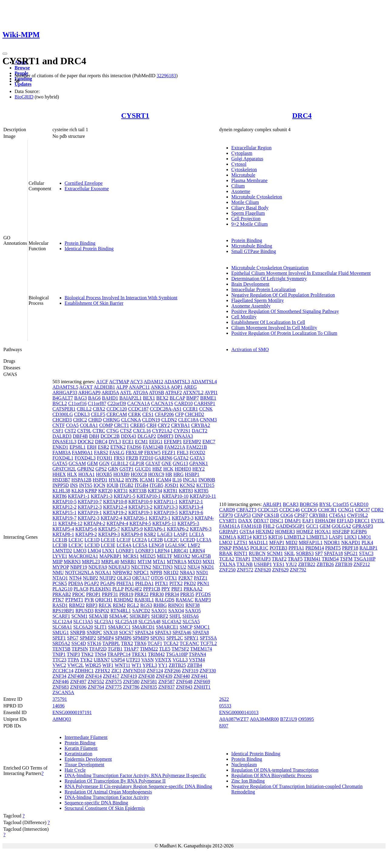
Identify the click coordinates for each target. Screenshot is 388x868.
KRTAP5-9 (132, 529)
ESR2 (104, 447)
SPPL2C (175, 638)
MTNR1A (177, 562)
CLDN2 (169, 420)
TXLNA (227, 564)
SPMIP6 (123, 638)
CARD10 (183, 403)
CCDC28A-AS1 (166, 409)
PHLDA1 (144, 583)
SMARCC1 (119, 627)
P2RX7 (185, 578)
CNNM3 (208, 420)
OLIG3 (124, 578)
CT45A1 (337, 515)
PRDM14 (314, 548)
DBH (94, 436)
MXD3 (194, 562)
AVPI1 (211, 392)
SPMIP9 (141, 638)
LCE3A (204, 540)
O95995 (306, 719)
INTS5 (86, 485)
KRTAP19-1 (90, 512)
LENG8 (156, 545)
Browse (22, 68)
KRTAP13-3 (166, 507)
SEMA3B (98, 616)
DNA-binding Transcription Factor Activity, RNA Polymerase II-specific (135, 775)
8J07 (224, 726)
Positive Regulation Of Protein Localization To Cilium (284, 333)
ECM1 (141, 442)
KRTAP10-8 (115, 502)
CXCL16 (142, 431)
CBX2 (99, 409)
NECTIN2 (141, 567)
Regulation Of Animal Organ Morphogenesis (108, 792)
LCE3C (76, 545)
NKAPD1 (351, 542)
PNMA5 (241, 548)
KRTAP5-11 (164, 523)
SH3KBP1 (140, 616)
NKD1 (207, 567)
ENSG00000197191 (72, 712)
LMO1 (365, 537)
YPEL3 (150, 665)
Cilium (238, 186)
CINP (257, 515)
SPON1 (158, 638)
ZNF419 (129, 676)
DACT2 (199, 431)
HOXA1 (86, 474)
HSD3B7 (61, 480)
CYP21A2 (162, 431)
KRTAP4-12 (70, 523)
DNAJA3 (184, 436)
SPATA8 (201, 632)
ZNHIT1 (202, 687)
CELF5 (98, 414)
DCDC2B (110, 436)
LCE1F (124, 540)
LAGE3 (165, 534)
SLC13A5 (83, 622)
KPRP (91, 491)
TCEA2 (171, 643)
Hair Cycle (75, 770)
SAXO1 (159, 611)
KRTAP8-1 (63, 534)
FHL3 (182, 452)
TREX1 (139, 654)
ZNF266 (172, 671)
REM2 (119, 605)
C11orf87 (97, 403)
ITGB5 (156, 485)
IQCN (99, 485)
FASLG (117, 452)
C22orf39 (117, 403)
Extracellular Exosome (87, 189)
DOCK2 (86, 442)
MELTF (165, 556)
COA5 (72, 425)
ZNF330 (208, 671)
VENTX (163, 660)
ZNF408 (76, 676)
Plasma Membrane (249, 180)
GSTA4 (247, 532)
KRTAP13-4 (191, 507)
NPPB (156, 572)
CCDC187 (139, 409)
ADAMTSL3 (177, 382)
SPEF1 (59, 638)
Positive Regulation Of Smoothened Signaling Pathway (285, 311)
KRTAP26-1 (136, 518)
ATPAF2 (174, 392)
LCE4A (124, 545)
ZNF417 (111, 676)
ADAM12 (154, 382)
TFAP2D (98, 649)
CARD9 (227, 510)
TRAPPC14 (119, 654)
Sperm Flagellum (248, 213)
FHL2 (269, 526)
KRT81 (171, 491)
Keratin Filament (81, 748)
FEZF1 (169, 452)
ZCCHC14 (63, 671)
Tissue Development (84, 765)
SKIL (289, 553)
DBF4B (80, 436)
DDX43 (129, 436)
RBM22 (77, 605)
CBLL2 (84, 409)
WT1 (137, 665)
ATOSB (156, 392)
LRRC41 (180, 551)
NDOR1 (332, 542)
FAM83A (62, 452)
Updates (23, 84)
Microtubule (243, 175)
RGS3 (146, 605)
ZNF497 (78, 682)
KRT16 (275, 537)
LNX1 (108, 551)
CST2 (70, 431)
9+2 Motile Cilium (249, 224)
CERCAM (117, 414)
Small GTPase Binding (254, 251)
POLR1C (259, 548)
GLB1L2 (119, 463)
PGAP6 (108, 583)
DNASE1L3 (64, 442)
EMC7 (209, 442)
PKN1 (203, 583)
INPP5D (61, 485)
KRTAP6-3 (201, 529)
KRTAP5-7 (109, 529)
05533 (225, 706)
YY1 (163, 665)
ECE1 (128, 442)
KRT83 (186, 491)
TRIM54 (330, 559)
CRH (152, 425)
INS (74, 485)
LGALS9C (176, 545)
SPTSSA (208, 638)
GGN (104, 463)
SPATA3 (163, 632)
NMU (58, 572)
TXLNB (244, 564)
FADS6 (134, 447)
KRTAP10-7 (90, 502)
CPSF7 (301, 515)
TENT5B (62, 649)
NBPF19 (79, 567)
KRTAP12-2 (65, 507)
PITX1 (162, 583)
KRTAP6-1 (155, 529)
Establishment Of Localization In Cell (268, 322)
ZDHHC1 (84, 671)
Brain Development (250, 284)
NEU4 (194, 567)
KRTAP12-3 (90, 507)
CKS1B (272, 515)
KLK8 (78, 491)
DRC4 (302, 115)
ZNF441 (199, 676)
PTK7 (58, 600)
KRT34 (155, 491)
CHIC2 (80, 420)
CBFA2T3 (246, 510)
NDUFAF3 (119, 567)
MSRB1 (128, 562)
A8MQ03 (62, 719)
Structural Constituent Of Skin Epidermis (105, 808)
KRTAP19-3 (141, 512)
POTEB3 (278, 548)
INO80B (207, 480)
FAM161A (229, 526)
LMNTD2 (62, 551)
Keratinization (79, 754)
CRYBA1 (180, 425)
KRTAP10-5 (65, 502)
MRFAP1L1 (311, 542)
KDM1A (228, 537)
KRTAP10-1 (149, 496)
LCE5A (140, 545)
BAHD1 (110, 398)
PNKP (225, 548)
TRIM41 (312, 559)
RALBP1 (369, 548)
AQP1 (177, 387)
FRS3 (119, 458)
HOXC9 (156, 474)
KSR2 (150, 534)
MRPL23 (91, 562)
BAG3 (81, 398)
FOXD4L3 (85, 458)
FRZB (132, 458)
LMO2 (226, 542)
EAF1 (308, 521)
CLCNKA (131, 420)
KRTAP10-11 (203, 496)
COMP (106, 425)
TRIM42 (156, 654)
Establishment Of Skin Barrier (94, 303)
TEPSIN (80, 649)
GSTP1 (127, 469)
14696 (59, 706)
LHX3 (351, 537)
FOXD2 (197, 452)
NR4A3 (187, 572)
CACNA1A (139, 403)
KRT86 (60, 496)
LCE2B (155, 540)
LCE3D (92, 545)
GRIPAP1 (229, 532)
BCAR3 (291, 504)
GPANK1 (199, 463)
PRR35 (187, 594)
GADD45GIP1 (290, 526)
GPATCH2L (64, 469)
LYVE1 (60, 556)
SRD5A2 (61, 643)
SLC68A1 (62, 627)
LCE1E (108, 540)
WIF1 (108, 665)
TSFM (346, 559)
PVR (89, 600)
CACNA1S (162, 403)
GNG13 (181, 463)
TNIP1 (59, 654)
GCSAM (77, 463)
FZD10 (146, 458)
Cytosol (239, 164)
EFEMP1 (173, 442)
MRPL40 (110, 562)
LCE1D (92, 540)
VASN (148, 660)
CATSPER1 (64, 409)
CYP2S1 (182, 431)
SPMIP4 (105, 638)
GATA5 (60, 463)
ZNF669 (202, 682)
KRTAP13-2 (141, 507)
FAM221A (175, 447)
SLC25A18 (126, 622)
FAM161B (251, 526)
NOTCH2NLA (79, 572)
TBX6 (140, 643)
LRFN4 (162, 551)
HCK (168, 469)
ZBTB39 (344, 564)
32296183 (166, 76)
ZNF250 (227, 570)
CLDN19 (151, 420)
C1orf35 (341, 504)
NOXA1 (103, 572)
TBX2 (127, 643)
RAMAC (185, 600)
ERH (92, 447)
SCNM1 (80, 616)
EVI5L (378, 521)
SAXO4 (176, 611)
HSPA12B (82, 480)
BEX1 (149, 398)
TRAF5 (295, 559)
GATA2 (181, 458)
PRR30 (157, 594)
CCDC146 (289, 510)
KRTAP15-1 (65, 512)
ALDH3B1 (104, 387)
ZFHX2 (102, 671)
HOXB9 (121, 474)
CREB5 (138, 425)
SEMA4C (119, 616)
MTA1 (159, 562)
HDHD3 (183, 469)
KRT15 (260, 537)
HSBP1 (192, 474)
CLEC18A (189, 420)
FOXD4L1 (63, 458)
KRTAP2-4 (112, 518)
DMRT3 (165, 436)
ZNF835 (149, 687)
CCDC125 (268, 510)
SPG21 (351, 553)
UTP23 (133, 660)
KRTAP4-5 (140, 523)
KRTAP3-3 (183, 518)
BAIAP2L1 (131, 398)
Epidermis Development (88, 759)
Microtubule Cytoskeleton (257, 197)
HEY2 (198, 469)
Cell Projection (246, 219)
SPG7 (73, 638)
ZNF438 (146, 676)
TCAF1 (155, 643)
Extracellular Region (251, 148)
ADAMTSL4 (204, 382)
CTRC (99, 431)
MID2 (291, 542)
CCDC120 (117, 409)
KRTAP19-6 (191, 512)
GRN (113, 469)
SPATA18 (333, 553)
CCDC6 (309, 510)
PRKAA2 (193, 589)
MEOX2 (182, 556)
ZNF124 (155, 671)
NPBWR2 (123, 572)
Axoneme (241, 191)
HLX (72, 474)
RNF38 (193, 605)
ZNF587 (166, 682)
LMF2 (194, 545)
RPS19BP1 (63, 611)
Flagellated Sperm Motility (258, 300)
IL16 (177, 480)
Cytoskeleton (244, 170)
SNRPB (78, 632)
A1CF (102, 382)
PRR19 (126, 594)
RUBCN (257, 553)
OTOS (157, 578)
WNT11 (122, 665)
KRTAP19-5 (166, 512)
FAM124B (153, 447)
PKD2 (190, 583)
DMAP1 (293, 521)
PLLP (118, 589)
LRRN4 (197, 551)
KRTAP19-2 (115, 512)
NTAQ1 (60, 578)
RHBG (160, 605)
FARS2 (101, 452)
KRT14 (244, 537)
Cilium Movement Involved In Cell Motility (274, 328)
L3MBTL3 (317, 537)
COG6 (287, 515)
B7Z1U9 (289, 719)
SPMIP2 (88, 638)
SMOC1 (202, 627)
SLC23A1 (104, 622)
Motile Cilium (245, 202)
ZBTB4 (195, 665)
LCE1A (197, 534)
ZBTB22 (307, 564)
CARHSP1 (205, 403)
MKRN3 (72, 562)
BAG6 (95, 398)
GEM (92, 463)
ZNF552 (96, 682)
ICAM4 (164, 480)
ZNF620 (263, 570)
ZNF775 (114, 687)
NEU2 (180, 567)
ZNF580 (131, 682)
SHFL (175, 616)
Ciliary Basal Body (250, 208)
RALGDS (165, 600)
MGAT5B (201, 556)
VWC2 (59, 665)
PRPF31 (110, 594)
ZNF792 (298, 570)
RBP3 (92, 605)
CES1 (148, 414)
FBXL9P (134, 452)
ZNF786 (131, 687)
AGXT (86, 387)
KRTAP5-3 (188, 523)
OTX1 (171, 578)
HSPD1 (100, 480)
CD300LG (63, 414)
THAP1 (243, 559)
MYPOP (61, 567)
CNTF (59, 425)
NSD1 (202, 572)
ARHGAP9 (89, 392)
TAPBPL (111, 643)
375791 (60, 699)
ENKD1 (60, 447)
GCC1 (312, 526)
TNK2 (87, 654)
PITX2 (176, 583)
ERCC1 (362, 521)
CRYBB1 (318, 515)
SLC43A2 (171, 622)
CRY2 (164, 425)
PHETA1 (125, 583)
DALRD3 (62, 436)
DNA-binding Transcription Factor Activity (107, 797)
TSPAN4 (197, 654)
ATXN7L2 (193, 392)
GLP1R (137, 463)
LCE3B (60, 545)
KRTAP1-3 (102, 496)
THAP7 (131, 649)
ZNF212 (362, 564)
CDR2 (377, 510)
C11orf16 (77, 403)
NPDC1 (141, 572)
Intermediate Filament (86, 737)
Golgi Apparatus (247, 159)
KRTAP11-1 (166, 502)
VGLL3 (180, 660)
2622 (224, 699)
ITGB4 (141, 485)
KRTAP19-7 (65, 518)
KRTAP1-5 (125, 496)
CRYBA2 (201, 425)
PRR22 (142, 594)
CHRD (95, 420)
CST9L (84, 431)
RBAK (226, 553)
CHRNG (112, 420)
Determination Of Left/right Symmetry (269, 279)
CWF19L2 (357, 515)
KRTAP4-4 (117, 523)
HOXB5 (104, 474)
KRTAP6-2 (178, 529)
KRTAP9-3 (109, 534)
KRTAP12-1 (191, 502)
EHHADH (325, 521)
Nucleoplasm (244, 765)
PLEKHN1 (100, 589)
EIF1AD (345, 521)
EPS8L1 (77, 447)
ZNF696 (78, 687)
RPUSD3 (85, 611)
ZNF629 (280, 570)
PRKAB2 (62, 594)
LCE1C (76, 540)
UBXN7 (102, 660)
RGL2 (133, 605)
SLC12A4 (62, 622)
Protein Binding (80, 243)
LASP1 (181, 534)
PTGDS (203, 594)
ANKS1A (160, 387)
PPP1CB (152, 589)
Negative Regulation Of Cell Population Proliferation (283, 295)
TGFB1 (115, 649)
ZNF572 (245, 570)
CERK (135, 414)
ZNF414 (93, 676)
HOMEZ (305, 532)
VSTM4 (197, 660)
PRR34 (172, 594)
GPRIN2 (86, 469)
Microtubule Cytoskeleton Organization (270, 268)
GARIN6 (164, 458)
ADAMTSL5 (65, 387)
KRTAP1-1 (79, 496)
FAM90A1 (82, 452)
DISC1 (277, 521)
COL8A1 (89, 425)
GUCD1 (143, 469)
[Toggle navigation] (5, 54)
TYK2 (86, 660)
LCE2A (140, 540)
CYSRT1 (135, 115)
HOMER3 (285, 532)
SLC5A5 (191, 622)
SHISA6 (190, 616)
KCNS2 (187, 485)
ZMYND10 (134, 671)
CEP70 (226, 515)
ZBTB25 (177, 665)
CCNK (206, 409)
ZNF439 (164, 676)
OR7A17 (141, 578)
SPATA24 (144, 632)
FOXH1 (105, 458)
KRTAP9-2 (86, 534)
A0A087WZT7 (234, 719)
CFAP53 (242, 515)
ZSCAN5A (63, 692)
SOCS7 (126, 632)
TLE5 (165, 649)
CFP (179, 414)
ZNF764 (96, 687)
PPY (166, 589)
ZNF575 (114, 682)
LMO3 (80, 551)
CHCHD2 (194, 414)
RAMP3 (203, 600)
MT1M (145, 562)
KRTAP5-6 (86, 529)
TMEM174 (201, 649)
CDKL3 (82, 414)
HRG (179, 474)
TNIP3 (73, 654)
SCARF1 (61, 616)
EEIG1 (156, 442)
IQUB (113, 485)
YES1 (279, 564)
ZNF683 (61, 687)
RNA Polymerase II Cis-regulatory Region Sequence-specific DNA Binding (138, 786)
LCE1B (60, 540)
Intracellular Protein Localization (263, 289)
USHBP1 (263, 564)
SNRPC (94, 632)
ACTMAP (119, 382)
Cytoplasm (242, 153)
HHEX (59, 474)
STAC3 (366, 553)
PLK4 (367, 542)
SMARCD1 (143, 627)
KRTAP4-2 (95, 523)
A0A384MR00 (264, 719)
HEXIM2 (265, 532)
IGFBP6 (359, 532)
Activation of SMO (250, 349)
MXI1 (208, 562)
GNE (167, 463)
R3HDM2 (124, 600)
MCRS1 (131, 556)
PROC (79, 594)
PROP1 (93, 594)
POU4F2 (133, 589)
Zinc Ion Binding (248, 781)
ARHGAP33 (65, 392)
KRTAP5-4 (63, 529)
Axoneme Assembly (251, 306)
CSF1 (58, 431)
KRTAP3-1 (160, 518)
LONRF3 (144, 551)
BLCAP (177, 398)
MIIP (57, 562)
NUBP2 (90, 578)
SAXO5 (193, 611)
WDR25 (93, 665)
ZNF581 (149, 682)
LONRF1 (125, 551)
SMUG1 (61, 632)
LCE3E (108, 545)
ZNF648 (184, 682)
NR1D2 (171, 572)
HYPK (132, 480)
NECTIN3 (163, 567)
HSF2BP (341, 532)
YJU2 (291, 564)
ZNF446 (61, 682)
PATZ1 (201, 578)
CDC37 (362, 510)
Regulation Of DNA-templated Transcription (275, 770)
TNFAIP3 (261, 559)
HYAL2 (117, 480)
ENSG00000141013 (239, 712)
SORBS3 (305, 553)
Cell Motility (244, 317)
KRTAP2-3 (89, 518)
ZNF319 (190, 671)
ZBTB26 (325, 564)
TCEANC (189, 643)
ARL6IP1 (272, 504)
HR (169, 474)
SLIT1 (101, 627)
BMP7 (192, 398)
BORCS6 (309, 504)
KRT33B (138, 491)
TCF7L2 (208, 643)
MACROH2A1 (83, 556)
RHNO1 (176, 605)
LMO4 (94, 551)
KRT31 (121, 491)
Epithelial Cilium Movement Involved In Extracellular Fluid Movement (301, 273)
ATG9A (140, 392)
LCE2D (188, 540)
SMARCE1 (167, 627)
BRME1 (208, 398)
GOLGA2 (341, 526)
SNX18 (111, 632)
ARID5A (110, 392)
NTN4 (75, 578)
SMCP (186, 627)
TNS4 (100, 654)
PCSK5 (60, 583)
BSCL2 (60, 403)
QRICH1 (104, 600)
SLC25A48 (150, 622)
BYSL (325, 504)
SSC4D (79, 643)
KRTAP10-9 (141, 502)
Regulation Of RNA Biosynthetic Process (272, 775)
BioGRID (24, 97)
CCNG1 (346, 510)
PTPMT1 (74, 600)
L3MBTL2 (294, 537)
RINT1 (241, 553)
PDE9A (76, 583)
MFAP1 (277, 542)
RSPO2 (102, 611)
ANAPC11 (139, 387)
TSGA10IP (177, 654)
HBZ (157, 469)
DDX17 (261, 521)
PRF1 (177, 589)
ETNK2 (118, 447)
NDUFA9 (98, 567)
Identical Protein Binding (89, 249)
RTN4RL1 (121, 611)
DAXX (245, 521)
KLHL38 (61, 491)
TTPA (73, 660)
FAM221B (197, 447)
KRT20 (105, 491)
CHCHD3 (62, 420)
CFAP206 (164, 414)
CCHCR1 (327, 510)
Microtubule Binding (252, 246)
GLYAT (153, 463)
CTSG (113, 431)
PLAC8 (81, 589)
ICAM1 (147, 480)
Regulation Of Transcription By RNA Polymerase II (115, 781)
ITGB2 (127, 485)
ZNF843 (184, 687)
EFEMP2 (192, 442)
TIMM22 (149, 649)
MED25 (148, 556)
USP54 (118, 660)
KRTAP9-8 (132, 534)
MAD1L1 (258, 542)
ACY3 (136, 382)
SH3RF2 (160, 616)
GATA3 (197, 458)
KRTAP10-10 (175, 496)
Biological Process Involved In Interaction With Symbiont (121, 298)
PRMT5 (333, 548)
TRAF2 (279, 559)
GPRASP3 (363, 526)
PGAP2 (92, 583)
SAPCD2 (141, 611)
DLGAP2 (147, 436)
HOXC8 (139, 474)
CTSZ (126, 431)
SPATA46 (182, 632)
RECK (105, 605)
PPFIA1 (296, 548)
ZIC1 (116, 671)
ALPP (122, 387)
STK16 (94, 643)
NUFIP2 (108, 578)
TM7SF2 (180, 649)
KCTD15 (206, 485)
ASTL (126, 392)
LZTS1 (241, 542)
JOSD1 (172, 485)
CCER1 (190, 409)
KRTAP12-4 (115, 507)
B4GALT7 (63, 398)
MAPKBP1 (111, 556)
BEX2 (162, 398)
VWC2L (76, 665)
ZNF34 (59, 676)
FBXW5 (152, 452)
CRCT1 (122, 425)
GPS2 (101, 469)
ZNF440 (182, 676)
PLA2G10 (62, 589)
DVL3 (115, 442)
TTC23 (59, 660)
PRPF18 (350, 548)
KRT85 (201, 491)
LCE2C (171, 540)
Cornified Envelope (84, 183)
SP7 (319, 553)
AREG (190, 387)
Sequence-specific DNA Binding (96, 803)
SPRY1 (191, 638)
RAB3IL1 (144, 600)
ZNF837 (166, 687)
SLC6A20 (83, 627)
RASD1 (60, 605)
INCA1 (190, 480)
